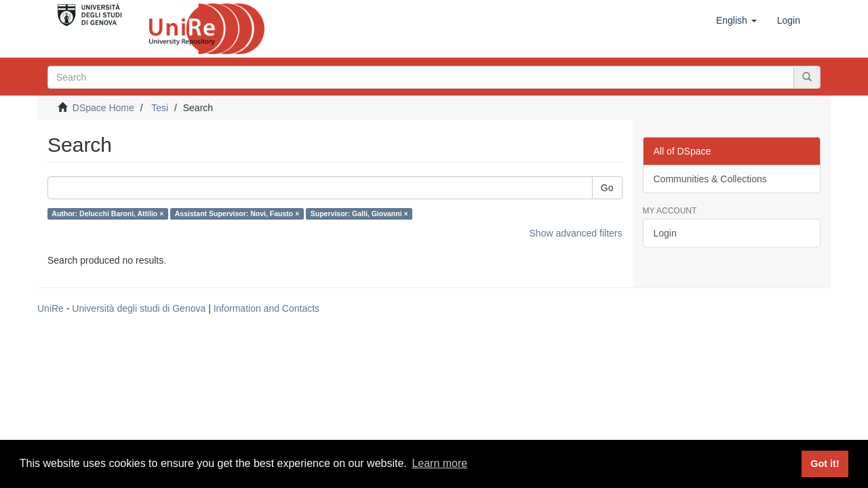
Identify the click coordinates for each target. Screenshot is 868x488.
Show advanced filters (576, 233)
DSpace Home (103, 108)
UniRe (51, 308)
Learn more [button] (439, 463)
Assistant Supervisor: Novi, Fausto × (237, 213)
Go (607, 188)
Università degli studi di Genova (139, 308)
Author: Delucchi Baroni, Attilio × (107, 213)
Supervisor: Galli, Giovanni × (359, 213)
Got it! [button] (825, 464)
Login (665, 233)
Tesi (160, 108)
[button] (736, 20)
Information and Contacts (267, 308)
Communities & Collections (710, 179)
